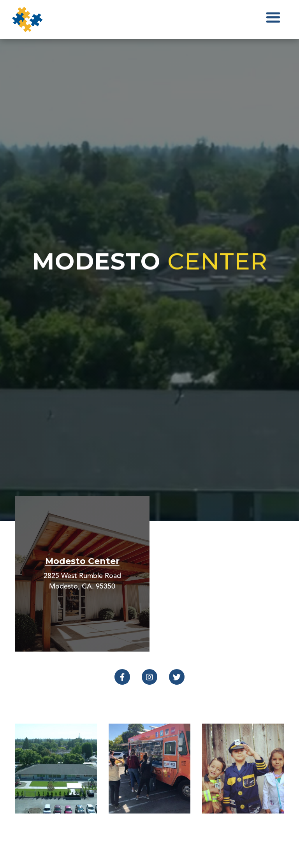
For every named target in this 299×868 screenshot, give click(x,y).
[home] (27, 19)
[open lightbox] (56, 768)
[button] (273, 19)
